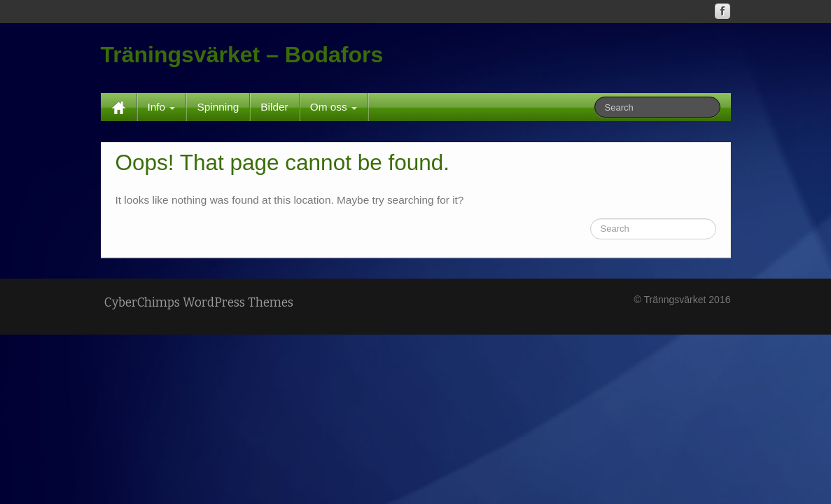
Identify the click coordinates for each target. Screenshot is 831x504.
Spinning (218, 107)
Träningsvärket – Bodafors (242, 55)
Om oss (334, 107)
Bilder (274, 107)
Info (162, 107)
